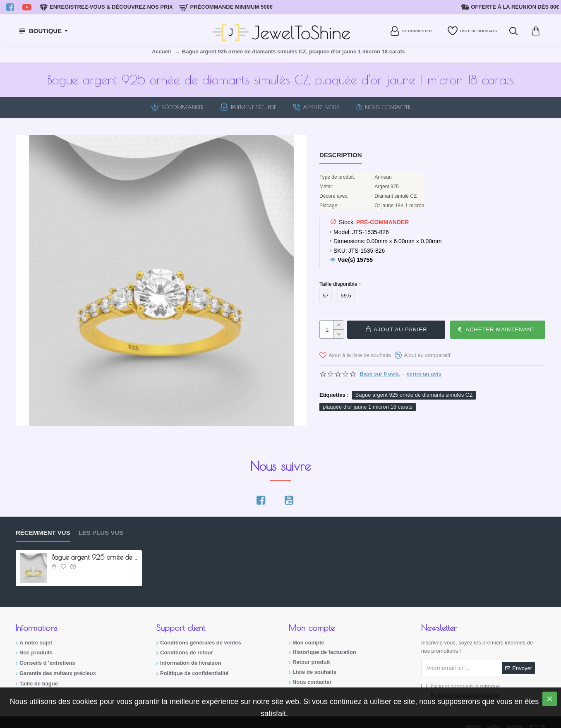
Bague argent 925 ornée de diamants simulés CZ (414, 394)
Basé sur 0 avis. (380, 373)
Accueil (161, 51)
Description (341, 155)
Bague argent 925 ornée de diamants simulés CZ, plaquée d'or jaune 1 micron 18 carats (96, 557)
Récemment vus (43, 533)
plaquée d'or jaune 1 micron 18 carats (368, 406)
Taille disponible (338, 284)
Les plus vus (101, 533)
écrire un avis (424, 373)
